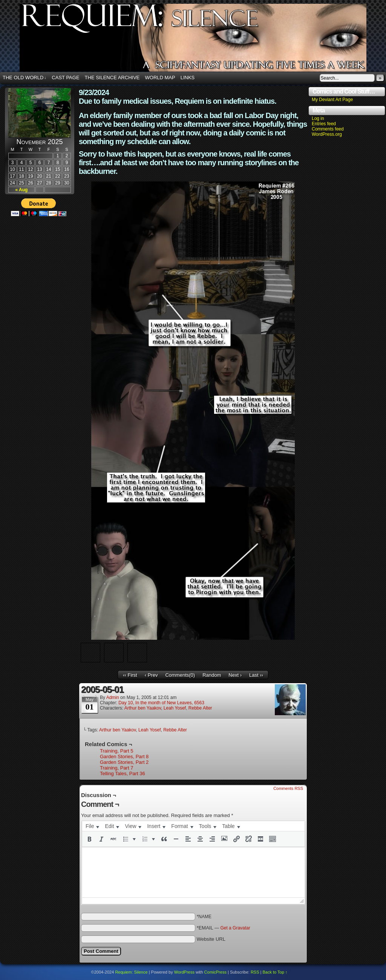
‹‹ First (130, 675)
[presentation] (92, 826)
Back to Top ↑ (275, 972)
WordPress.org (327, 134)
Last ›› (256, 675)
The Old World (25, 78)
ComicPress (215, 972)
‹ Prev (151, 675)
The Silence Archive (112, 78)
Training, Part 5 (116, 751)
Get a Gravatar (235, 928)
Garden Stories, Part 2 (124, 762)
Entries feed (324, 124)
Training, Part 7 (116, 768)
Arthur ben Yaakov (143, 708)
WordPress (184, 972)
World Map (160, 78)
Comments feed (328, 129)
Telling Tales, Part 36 (123, 773)
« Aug (22, 190)
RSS (255, 972)
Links (188, 78)
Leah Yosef (175, 708)
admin (113, 697)
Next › (235, 675)
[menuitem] (92, 826)
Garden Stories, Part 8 (124, 757)
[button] (89, 839)
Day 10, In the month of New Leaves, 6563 (161, 703)
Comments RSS (288, 788)
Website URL (211, 939)
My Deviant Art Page (332, 100)
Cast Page (65, 78)
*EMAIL (224, 928)
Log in (318, 118)
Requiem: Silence (131, 972)
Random (212, 675)
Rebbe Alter (200, 708)
